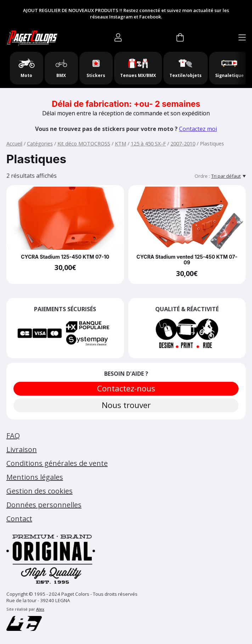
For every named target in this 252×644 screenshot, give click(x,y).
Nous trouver (126, 405)
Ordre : (202, 176)
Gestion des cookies (40, 491)
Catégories (40, 143)
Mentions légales (35, 477)
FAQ (13, 436)
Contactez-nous (126, 388)
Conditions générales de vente (57, 463)
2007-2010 (183, 143)
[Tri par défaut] (228, 176)
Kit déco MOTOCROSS (84, 143)
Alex (40, 609)
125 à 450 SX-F (148, 143)
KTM (121, 143)
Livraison (22, 449)
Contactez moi (198, 129)
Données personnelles (44, 505)
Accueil (14, 143)
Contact (19, 519)
